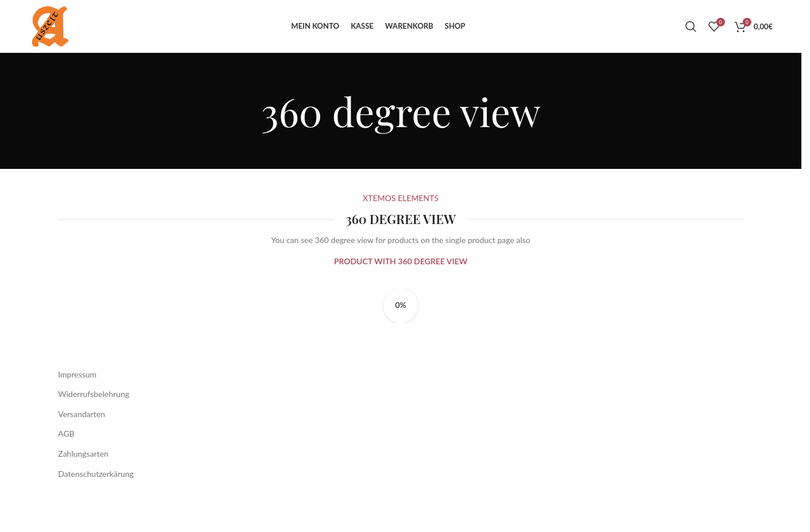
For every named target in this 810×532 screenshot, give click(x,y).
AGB (66, 463)
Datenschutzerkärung (96, 504)
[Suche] (691, 41)
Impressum (77, 404)
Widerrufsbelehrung (94, 424)
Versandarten (82, 444)
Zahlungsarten (83, 483)
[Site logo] (64, 41)
